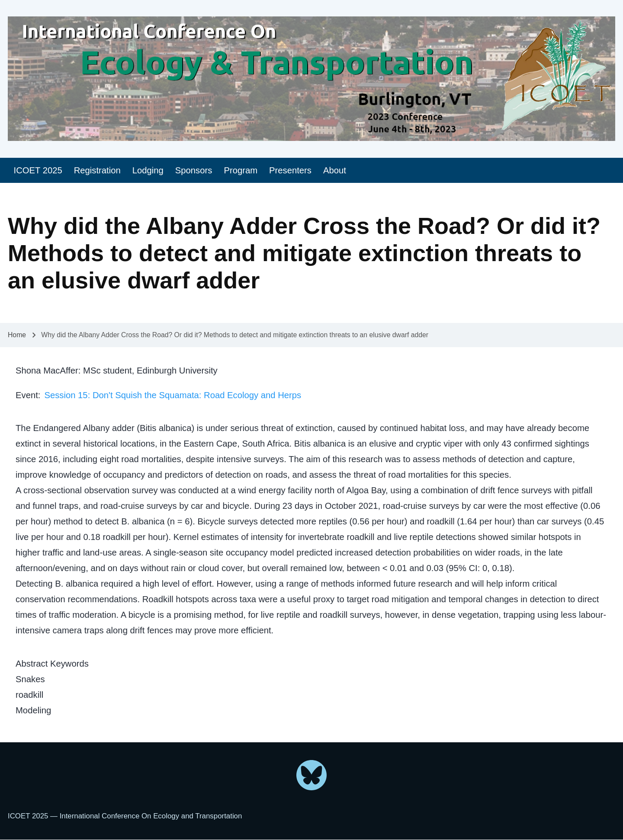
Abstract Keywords (52, 664)
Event (27, 395)
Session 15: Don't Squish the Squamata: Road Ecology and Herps (173, 395)
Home (17, 335)
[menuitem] (38, 171)
